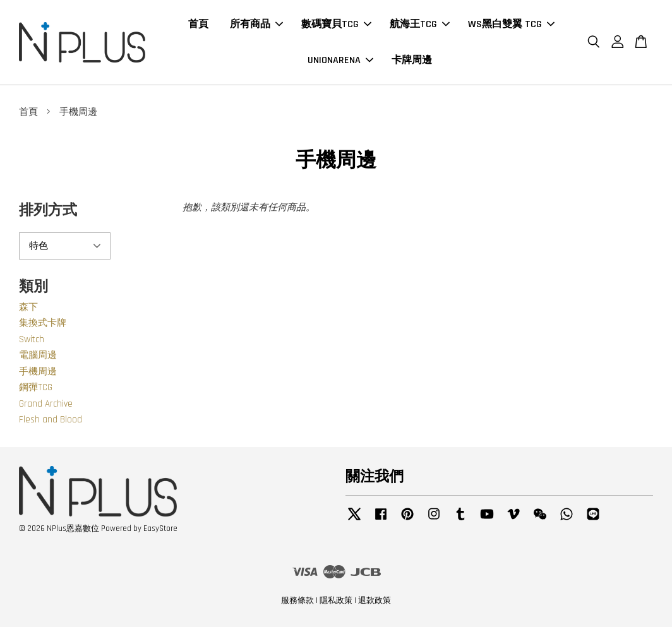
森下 (28, 307)
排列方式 (48, 211)
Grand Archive (46, 404)
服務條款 (297, 600)
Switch (32, 339)
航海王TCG (420, 24)
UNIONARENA (340, 60)
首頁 (198, 24)
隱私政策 (336, 600)
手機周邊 (38, 372)
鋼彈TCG (36, 387)
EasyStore (160, 528)
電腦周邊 (38, 355)
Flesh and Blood (51, 420)
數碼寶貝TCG (336, 24)
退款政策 (375, 600)
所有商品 (256, 24)
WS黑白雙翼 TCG (511, 24)
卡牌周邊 (412, 60)
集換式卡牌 (43, 323)
